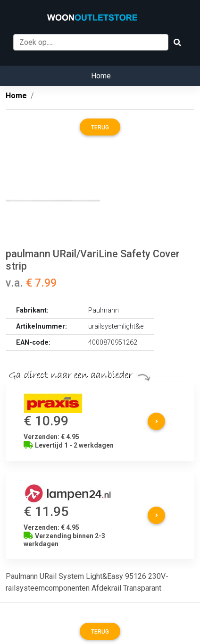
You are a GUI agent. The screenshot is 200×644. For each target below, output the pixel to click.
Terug (100, 127)
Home (101, 76)
